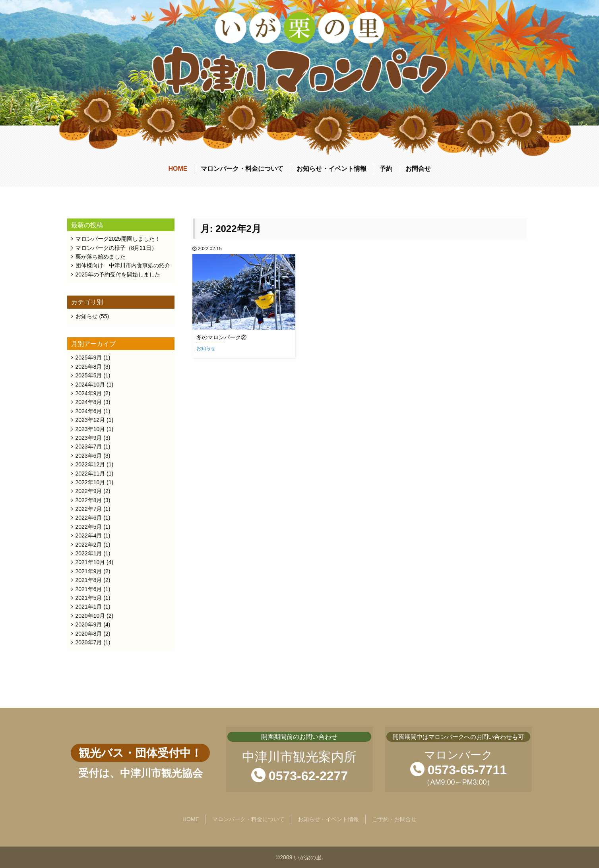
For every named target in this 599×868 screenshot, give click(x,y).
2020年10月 (90, 616)
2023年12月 (90, 420)
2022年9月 (89, 491)
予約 (386, 169)
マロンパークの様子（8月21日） (116, 248)
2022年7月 (89, 509)
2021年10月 (90, 562)
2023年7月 (89, 447)
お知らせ (206, 348)
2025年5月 (89, 375)
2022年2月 (89, 545)
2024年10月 (90, 385)
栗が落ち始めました (101, 257)
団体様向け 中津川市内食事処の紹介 (123, 265)
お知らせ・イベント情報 (331, 169)
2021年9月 (89, 571)
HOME (178, 169)
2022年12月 (90, 464)
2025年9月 (89, 358)
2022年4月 (89, 535)
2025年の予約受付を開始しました (118, 275)
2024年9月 (89, 393)
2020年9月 (89, 624)
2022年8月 (89, 500)
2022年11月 (90, 474)
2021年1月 (89, 607)
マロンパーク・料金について (242, 169)
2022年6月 (89, 518)
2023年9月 (89, 438)
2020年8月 (89, 634)
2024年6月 (89, 411)
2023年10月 (90, 429)
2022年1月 (89, 553)
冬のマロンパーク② (221, 337)
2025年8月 (89, 367)
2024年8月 (89, 402)
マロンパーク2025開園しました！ (118, 239)
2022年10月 (90, 482)
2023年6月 (89, 456)
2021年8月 (89, 580)
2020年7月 (89, 642)
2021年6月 (89, 589)
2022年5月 (89, 527)
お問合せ (418, 169)
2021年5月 (89, 598)
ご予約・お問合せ (394, 819)
